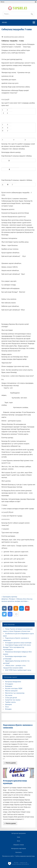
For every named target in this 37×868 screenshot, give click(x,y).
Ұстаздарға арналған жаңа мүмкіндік (18, 643)
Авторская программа (18, 833)
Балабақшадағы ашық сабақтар (14, 37)
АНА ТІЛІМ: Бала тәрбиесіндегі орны (18, 670)
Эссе (7, 707)
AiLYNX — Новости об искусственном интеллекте (20, 863)
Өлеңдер (8, 709)
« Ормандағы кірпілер (9, 597)
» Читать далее (10, 763)
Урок (18, 837)
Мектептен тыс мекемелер (15, 693)
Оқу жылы (9, 695)
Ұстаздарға (9, 684)
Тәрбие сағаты (10, 702)
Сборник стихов (18, 845)
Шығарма (8, 704)
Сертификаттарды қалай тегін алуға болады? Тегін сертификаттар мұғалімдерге (17, 647)
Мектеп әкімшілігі (11, 691)
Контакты (18, 852)
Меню (3, 2)
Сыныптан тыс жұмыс (13, 700)
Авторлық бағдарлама (13, 682)
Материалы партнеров (18, 849)
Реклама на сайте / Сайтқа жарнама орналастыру (19, 856)
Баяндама (9, 686)
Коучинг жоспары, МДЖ (14, 688)
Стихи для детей (11, 698)
